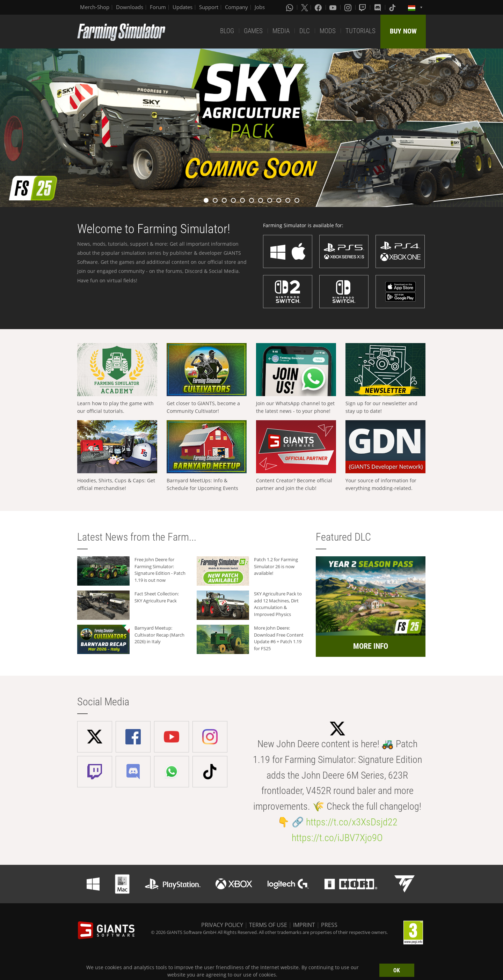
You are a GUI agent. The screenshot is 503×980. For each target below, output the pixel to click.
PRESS (329, 925)
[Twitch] (363, 7)
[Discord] (378, 7)
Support (209, 7)
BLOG (227, 31)
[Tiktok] (393, 7)
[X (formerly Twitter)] (305, 7)
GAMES (253, 31)
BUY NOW (403, 31)
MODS (328, 31)
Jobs (260, 7)
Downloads (130, 7)
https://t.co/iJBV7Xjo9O (337, 838)
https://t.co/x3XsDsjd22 (352, 822)
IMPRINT (304, 925)
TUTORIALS (360, 31)
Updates (183, 7)
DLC (305, 31)
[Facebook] (319, 7)
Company (236, 7)
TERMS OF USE (268, 925)
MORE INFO (371, 646)
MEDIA (281, 31)
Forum (158, 7)
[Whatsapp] (290, 7)
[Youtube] (334, 7)
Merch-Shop (95, 7)
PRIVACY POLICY (222, 925)
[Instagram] (349, 7)
